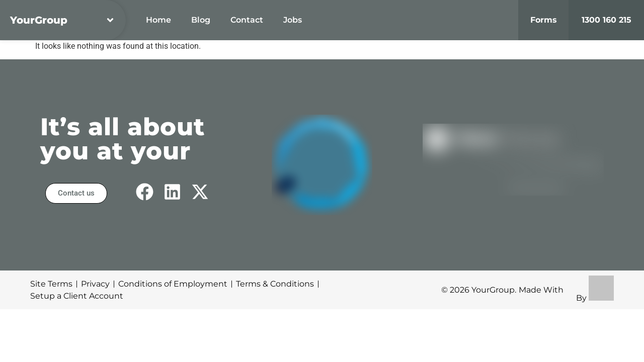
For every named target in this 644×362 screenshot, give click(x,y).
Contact (247, 20)
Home (158, 20)
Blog (201, 20)
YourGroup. (494, 290)
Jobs (293, 20)
